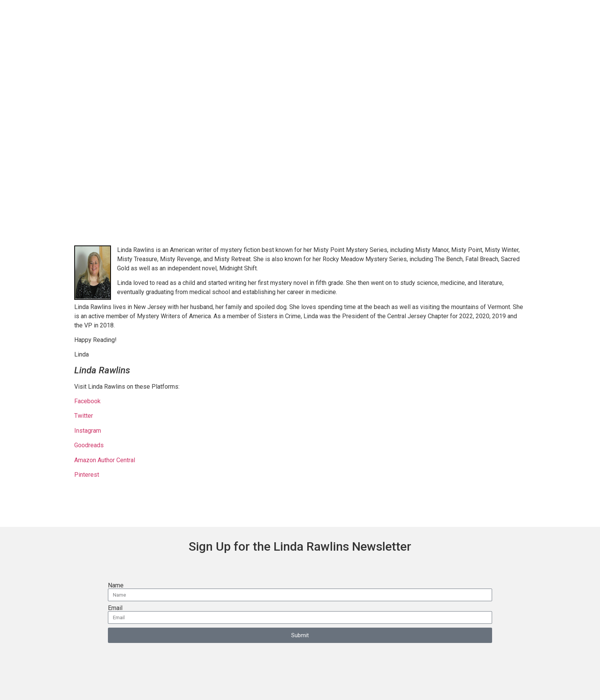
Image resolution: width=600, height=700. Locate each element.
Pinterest (87, 475)
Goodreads (89, 445)
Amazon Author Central (105, 460)
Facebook (88, 401)
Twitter (84, 416)
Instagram (88, 431)
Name (116, 586)
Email (115, 608)
